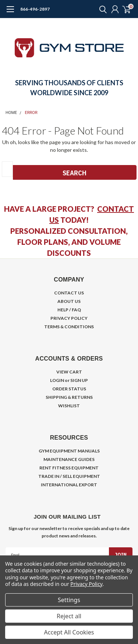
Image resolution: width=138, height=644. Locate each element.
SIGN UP (79, 380)
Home (11, 113)
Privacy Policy (86, 584)
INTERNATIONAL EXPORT (69, 485)
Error (31, 113)
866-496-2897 (35, 9)
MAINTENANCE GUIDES (69, 459)
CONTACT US (69, 293)
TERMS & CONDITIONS (69, 327)
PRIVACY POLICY (69, 318)
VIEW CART (69, 372)
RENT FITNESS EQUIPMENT (69, 468)
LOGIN (57, 380)
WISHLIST (69, 406)
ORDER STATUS (69, 389)
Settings (69, 600)
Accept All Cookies (69, 632)
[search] (101, 9)
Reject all (69, 616)
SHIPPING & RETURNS (69, 397)
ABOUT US (69, 301)
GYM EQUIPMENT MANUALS (69, 451)
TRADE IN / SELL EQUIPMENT (69, 476)
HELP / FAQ (69, 310)
